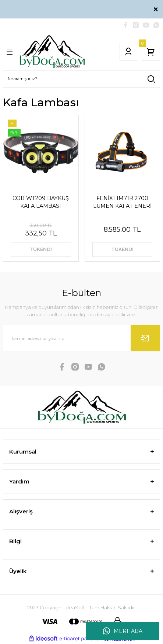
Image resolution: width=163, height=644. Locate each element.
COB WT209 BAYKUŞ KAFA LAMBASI (41, 202)
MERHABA (123, 631)
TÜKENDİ (41, 249)
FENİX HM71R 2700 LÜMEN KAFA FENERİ (122, 202)
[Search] (81, 79)
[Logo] (52, 52)
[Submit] (145, 338)
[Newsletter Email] (81, 338)
